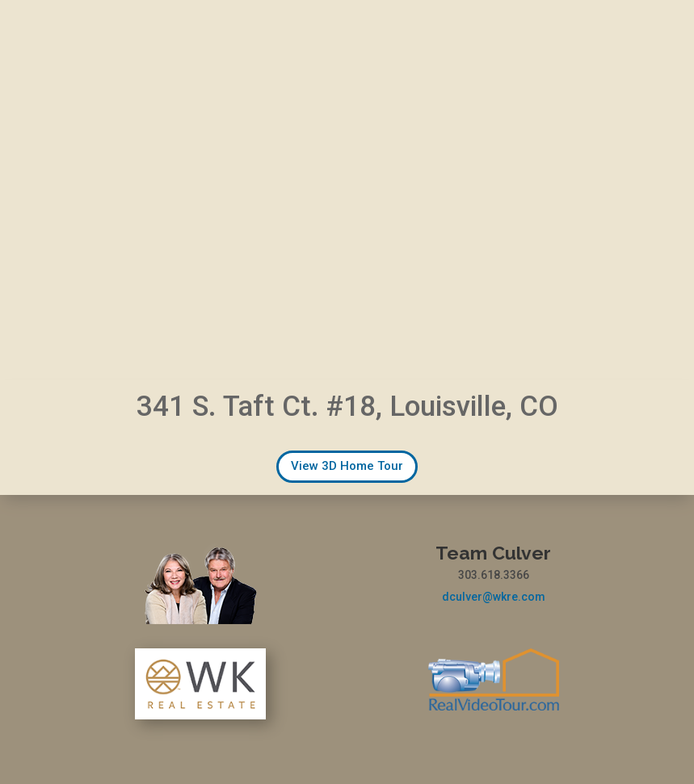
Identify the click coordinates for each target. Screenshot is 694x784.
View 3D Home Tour (347, 466)
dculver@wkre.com (494, 597)
